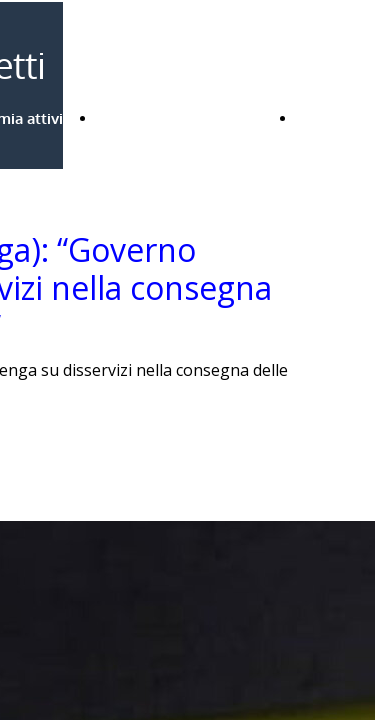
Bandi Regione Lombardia (187, 118)
